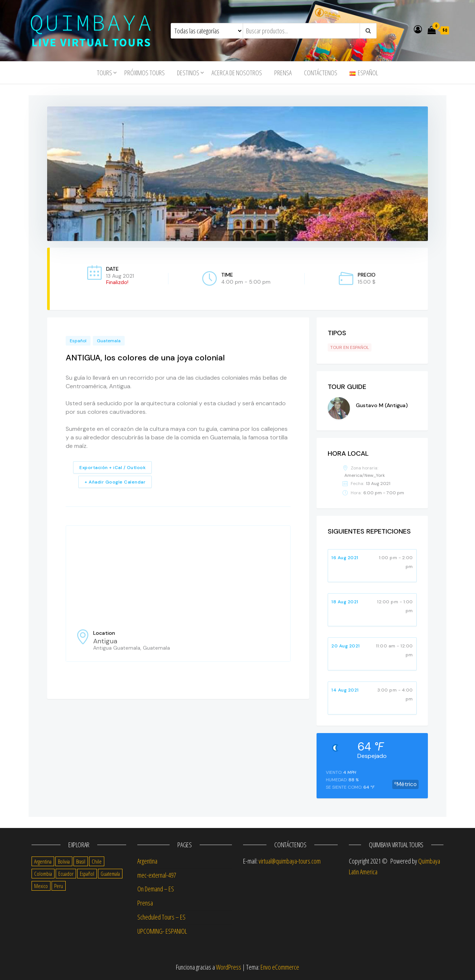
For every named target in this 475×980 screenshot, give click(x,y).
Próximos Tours (145, 73)
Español (78, 341)
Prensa (283, 73)
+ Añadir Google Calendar (115, 482)
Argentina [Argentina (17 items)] (43, 861)
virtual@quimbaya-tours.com (290, 861)
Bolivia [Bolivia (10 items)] (64, 861)
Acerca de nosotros (237, 73)
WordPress (229, 967)
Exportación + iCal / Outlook (112, 468)
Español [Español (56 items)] (87, 874)
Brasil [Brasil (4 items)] (81, 861)
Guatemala (109, 341)
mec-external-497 (157, 875)
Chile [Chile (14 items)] (97, 861)
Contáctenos (321, 73)
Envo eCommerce (280, 967)
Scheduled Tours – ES (161, 917)
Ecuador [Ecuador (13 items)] (66, 874)
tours (104, 73)
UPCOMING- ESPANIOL (162, 931)
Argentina (147, 861)
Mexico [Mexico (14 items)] (41, 886)
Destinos (188, 73)
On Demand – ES (156, 889)
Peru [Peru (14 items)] (59, 886)
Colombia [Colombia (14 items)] (43, 874)
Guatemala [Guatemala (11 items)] (110, 874)
